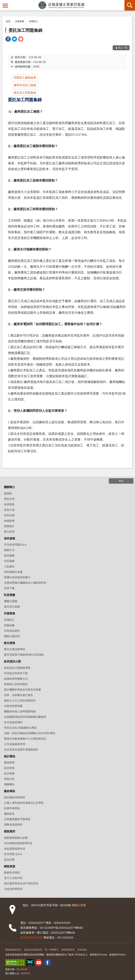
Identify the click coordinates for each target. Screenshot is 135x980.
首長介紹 (9, 510)
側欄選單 (5, 6)
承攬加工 (34, 21)
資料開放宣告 (68, 950)
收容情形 (9, 504)
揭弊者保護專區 (13, 824)
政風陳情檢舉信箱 (31, 937)
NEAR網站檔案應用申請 (18, 843)
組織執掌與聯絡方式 (16, 679)
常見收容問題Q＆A (15, 544)
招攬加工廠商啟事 (25, 77)
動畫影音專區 (12, 872)
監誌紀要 (9, 859)
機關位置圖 (11, 601)
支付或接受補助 (13, 722)
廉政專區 (9, 791)
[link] (8, 39)
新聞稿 (8, 493)
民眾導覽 (9, 595)
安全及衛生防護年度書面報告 (21, 749)
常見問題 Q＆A (13, 854)
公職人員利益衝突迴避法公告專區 (24, 803)
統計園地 (9, 756)
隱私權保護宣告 (13, 950)
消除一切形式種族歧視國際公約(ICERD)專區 (30, 733)
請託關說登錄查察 (15, 797)
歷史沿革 (9, 499)
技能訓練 (9, 625)
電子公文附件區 (13, 878)
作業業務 (20, 21)
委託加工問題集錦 (25, 30)
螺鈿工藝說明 (12, 636)
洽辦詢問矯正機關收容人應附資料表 (25, 583)
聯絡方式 (9, 550)
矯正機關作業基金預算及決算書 (22, 689)
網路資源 (9, 866)
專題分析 (9, 779)
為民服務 (9, 538)
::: (3, 3)
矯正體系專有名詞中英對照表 (21, 883)
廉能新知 (9, 814)
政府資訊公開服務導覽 (17, 668)
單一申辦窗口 (52, 950)
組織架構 (9, 521)
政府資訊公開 (12, 661)
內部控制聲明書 (13, 706)
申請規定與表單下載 (16, 673)
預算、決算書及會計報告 (19, 695)
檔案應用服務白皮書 (16, 838)
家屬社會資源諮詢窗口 (17, 577)
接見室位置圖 (12, 607)
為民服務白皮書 (13, 572)
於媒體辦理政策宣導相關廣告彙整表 (25, 717)
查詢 (130, 5)
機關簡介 (9, 487)
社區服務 (9, 561)
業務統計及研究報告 (16, 684)
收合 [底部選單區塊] (121, 481)
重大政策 (9, 531)
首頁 (8, 21)
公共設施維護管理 (15, 744)
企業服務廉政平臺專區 (17, 819)
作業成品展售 (12, 631)
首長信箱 (9, 515)
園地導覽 (9, 762)
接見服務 (9, 555)
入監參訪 (9, 566)
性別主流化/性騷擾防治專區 (20, 728)
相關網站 (9, 784)
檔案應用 (9, 831)
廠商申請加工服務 (25, 85)
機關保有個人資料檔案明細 (20, 711)
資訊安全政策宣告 (33, 950)
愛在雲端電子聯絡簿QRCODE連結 (24, 655)
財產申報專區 (12, 808)
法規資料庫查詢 (13, 889)
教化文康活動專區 (15, 649)
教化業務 (9, 643)
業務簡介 (9, 526)
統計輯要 (9, 773)
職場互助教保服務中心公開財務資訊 (25, 739)
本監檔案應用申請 (15, 849)
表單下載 (9, 588)
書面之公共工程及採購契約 (20, 700)
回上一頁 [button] (123, 48)
